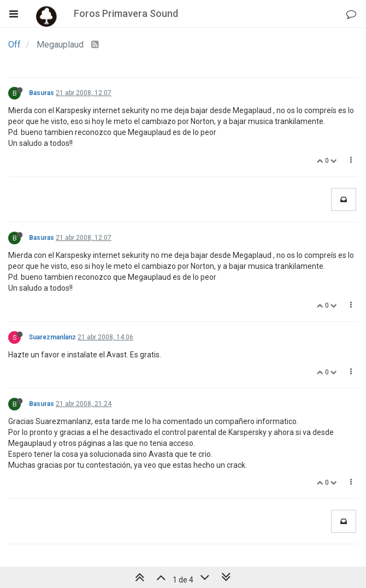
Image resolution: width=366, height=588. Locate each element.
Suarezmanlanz (52, 337)
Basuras (42, 93)
